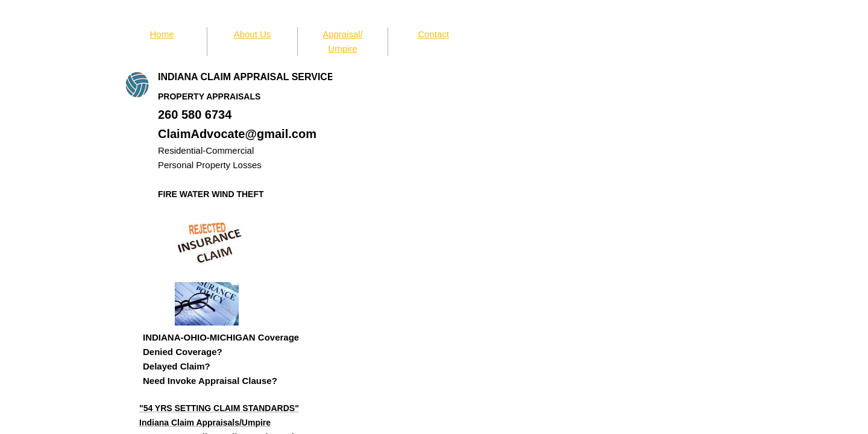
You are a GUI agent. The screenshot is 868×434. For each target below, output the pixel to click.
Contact (433, 34)
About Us (253, 34)
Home (162, 34)
